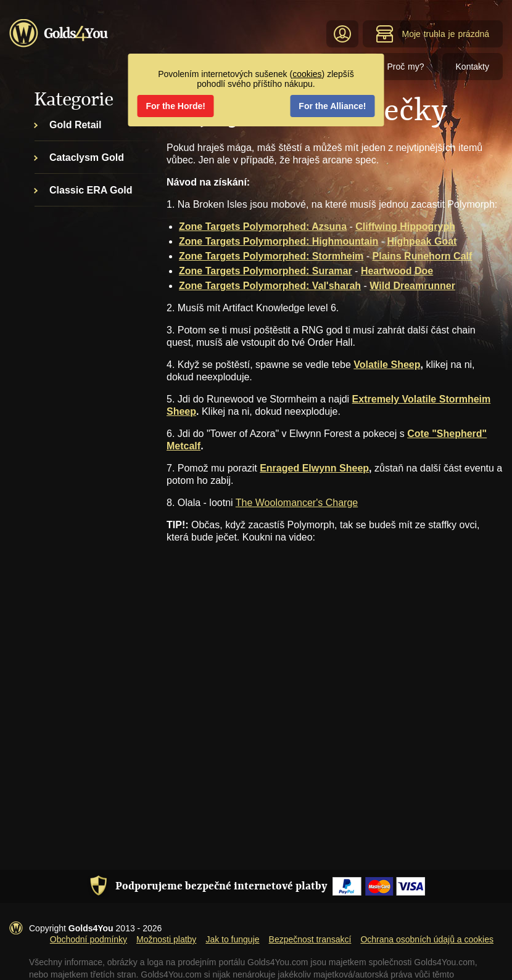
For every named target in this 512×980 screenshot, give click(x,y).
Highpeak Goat (422, 241)
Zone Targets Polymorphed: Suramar (266, 271)
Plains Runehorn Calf (423, 256)
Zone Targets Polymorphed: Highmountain (279, 241)
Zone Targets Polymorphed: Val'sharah (270, 286)
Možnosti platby (166, 939)
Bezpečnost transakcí (310, 939)
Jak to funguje (232, 939)
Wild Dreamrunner (412, 286)
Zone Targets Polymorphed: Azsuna (263, 227)
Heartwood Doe (397, 271)
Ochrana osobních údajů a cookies (427, 939)
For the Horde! (176, 106)
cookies (307, 74)
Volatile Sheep (387, 365)
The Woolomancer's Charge (297, 503)
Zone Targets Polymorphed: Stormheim (271, 256)
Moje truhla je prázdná (432, 34)
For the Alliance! (332, 106)
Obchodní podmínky (89, 939)
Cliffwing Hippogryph (405, 227)
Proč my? (405, 67)
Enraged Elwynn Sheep (314, 468)
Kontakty (473, 67)
